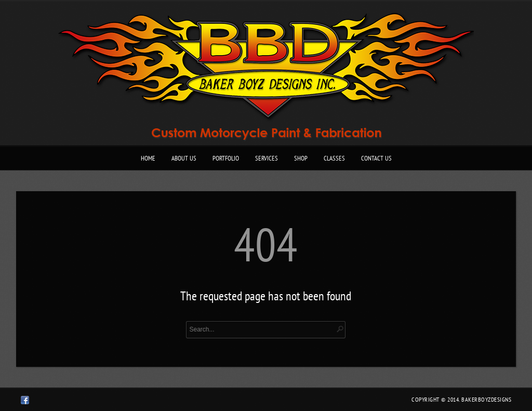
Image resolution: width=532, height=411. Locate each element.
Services (267, 158)
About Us (184, 158)
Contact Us (376, 158)
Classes (334, 158)
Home (148, 158)
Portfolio (226, 158)
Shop (301, 158)
